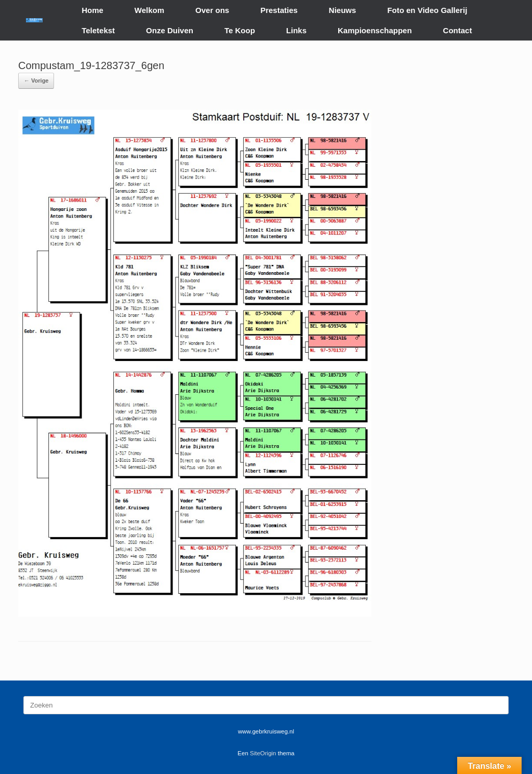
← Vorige (36, 81)
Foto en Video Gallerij (427, 10)
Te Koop (240, 30)
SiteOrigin (263, 753)
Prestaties (279, 10)
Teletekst (98, 30)
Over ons (212, 10)
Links (296, 30)
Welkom (149, 10)
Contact (458, 30)
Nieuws (343, 10)
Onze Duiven (170, 30)
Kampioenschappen (375, 30)
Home (92, 10)
